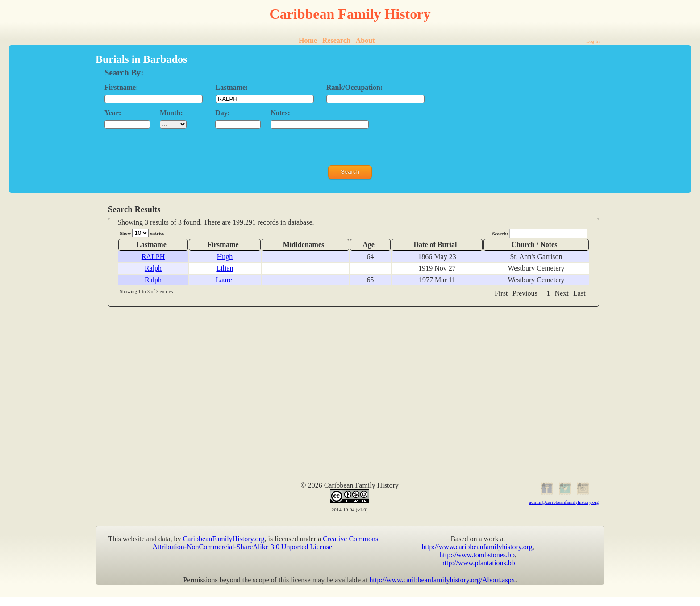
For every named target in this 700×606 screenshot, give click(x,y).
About (365, 40)
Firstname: (121, 87)
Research (336, 40)
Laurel (225, 280)
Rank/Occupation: (354, 87)
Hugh (225, 257)
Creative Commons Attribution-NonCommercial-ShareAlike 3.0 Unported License (266, 543)
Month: (171, 113)
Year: (113, 113)
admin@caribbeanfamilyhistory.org (564, 502)
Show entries (142, 233)
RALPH (153, 257)
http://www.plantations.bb (478, 563)
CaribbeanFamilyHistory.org (224, 539)
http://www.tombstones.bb (477, 555)
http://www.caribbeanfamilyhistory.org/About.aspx (442, 580)
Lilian (225, 268)
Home (308, 40)
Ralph (153, 268)
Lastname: (232, 87)
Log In (593, 41)
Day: (223, 113)
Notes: (280, 113)
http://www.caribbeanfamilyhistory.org (477, 547)
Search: (540, 233)
